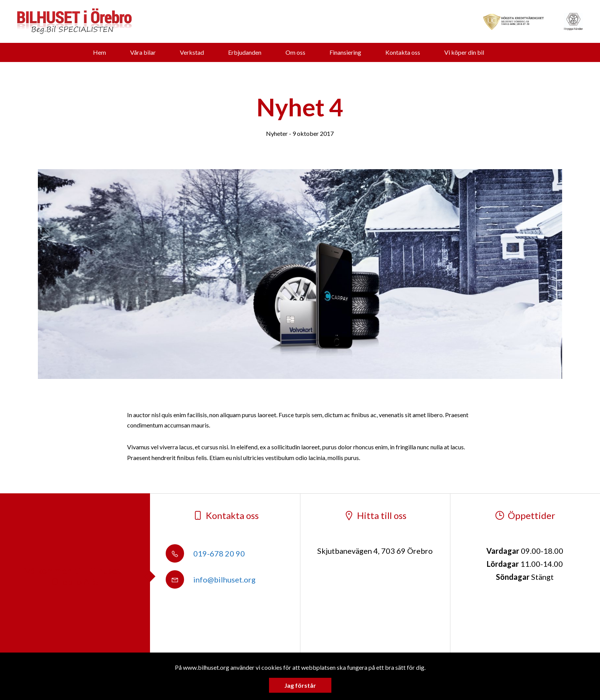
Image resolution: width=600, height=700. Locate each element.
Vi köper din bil (464, 52)
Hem (99, 52)
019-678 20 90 (205, 553)
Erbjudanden (245, 52)
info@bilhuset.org (211, 579)
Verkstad (192, 52)
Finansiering (345, 52)
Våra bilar (143, 52)
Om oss (295, 52)
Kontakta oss (403, 52)
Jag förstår (300, 685)
